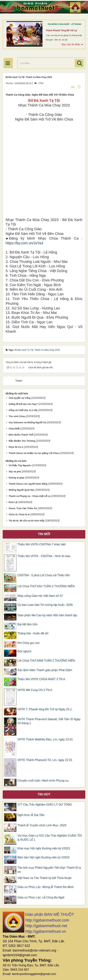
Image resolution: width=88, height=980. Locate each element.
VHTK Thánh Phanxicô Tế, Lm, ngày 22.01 (45, 760)
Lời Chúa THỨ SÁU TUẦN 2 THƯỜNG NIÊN (46, 586)
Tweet (19, 381)
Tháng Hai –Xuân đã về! (33, 633)
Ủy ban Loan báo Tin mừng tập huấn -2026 (45, 605)
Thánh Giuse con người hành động (28, 484)
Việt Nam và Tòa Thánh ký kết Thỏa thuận (45, 878)
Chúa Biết (14, 429)
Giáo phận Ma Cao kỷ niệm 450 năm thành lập (47, 615)
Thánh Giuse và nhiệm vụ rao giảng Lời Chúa (34, 453)
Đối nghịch (24, 651)
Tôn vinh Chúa (17, 416)
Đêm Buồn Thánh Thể (21, 435)
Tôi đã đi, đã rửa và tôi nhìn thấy (27, 521)
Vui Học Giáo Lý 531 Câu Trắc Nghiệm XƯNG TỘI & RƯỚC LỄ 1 (50, 838)
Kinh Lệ (13, 502)
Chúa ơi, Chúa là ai (19, 514)
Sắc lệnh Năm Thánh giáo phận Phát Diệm (45, 670)
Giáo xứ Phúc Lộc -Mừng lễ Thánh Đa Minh (46, 887)
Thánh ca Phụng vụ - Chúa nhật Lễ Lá (30, 496)
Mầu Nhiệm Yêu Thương (22, 441)
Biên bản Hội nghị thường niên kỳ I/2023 (43, 857)
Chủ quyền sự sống (20, 398)
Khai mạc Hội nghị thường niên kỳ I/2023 (44, 848)
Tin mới (44, 534)
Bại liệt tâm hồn (28, 624)
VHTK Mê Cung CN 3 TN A (35, 690)
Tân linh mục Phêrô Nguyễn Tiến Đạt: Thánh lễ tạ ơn (49, 870)
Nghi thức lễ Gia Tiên (31, 815)
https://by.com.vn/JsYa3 (24, 243)
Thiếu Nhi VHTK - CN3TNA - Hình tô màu (44, 556)
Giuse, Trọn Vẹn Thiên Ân (23, 508)
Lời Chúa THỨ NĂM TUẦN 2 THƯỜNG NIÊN (46, 661)
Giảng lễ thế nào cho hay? (23, 404)
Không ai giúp (16, 478)
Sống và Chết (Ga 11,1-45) (23, 410)
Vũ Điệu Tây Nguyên (20, 465)
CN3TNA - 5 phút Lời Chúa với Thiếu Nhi (44, 575)
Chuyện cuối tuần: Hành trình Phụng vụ (43, 781)
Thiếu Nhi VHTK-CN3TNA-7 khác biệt (42, 544)
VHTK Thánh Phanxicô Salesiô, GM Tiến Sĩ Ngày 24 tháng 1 (49, 721)
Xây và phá (15, 472)
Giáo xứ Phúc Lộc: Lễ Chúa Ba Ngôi (41, 897)
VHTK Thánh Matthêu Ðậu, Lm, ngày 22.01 (45, 739)
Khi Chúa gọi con (29, 643)
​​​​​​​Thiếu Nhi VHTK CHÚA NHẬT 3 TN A (41, 679)
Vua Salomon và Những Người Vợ (27, 422)
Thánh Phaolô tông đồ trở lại (62, 30)
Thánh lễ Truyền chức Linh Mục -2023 (42, 825)
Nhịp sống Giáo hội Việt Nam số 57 (40, 596)
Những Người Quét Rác (22, 490)
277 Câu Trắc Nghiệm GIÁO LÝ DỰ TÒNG (45, 805)
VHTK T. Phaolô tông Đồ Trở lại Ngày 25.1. (45, 709)
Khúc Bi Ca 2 (16, 447)
